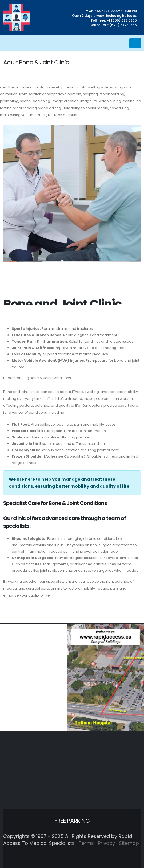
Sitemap (129, 843)
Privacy (106, 843)
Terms (86, 843)
